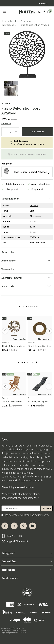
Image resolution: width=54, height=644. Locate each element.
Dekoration (28, 21)
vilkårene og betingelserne (35, 515)
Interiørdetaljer (9, 25)
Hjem (5, 21)
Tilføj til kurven (37, 132)
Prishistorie (6, 123)
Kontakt (43, 4)
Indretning (15, 21)
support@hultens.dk (32, 480)
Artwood (6, 103)
